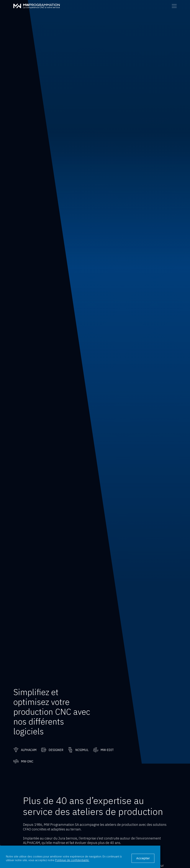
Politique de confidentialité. (72, 860)
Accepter (143, 858)
